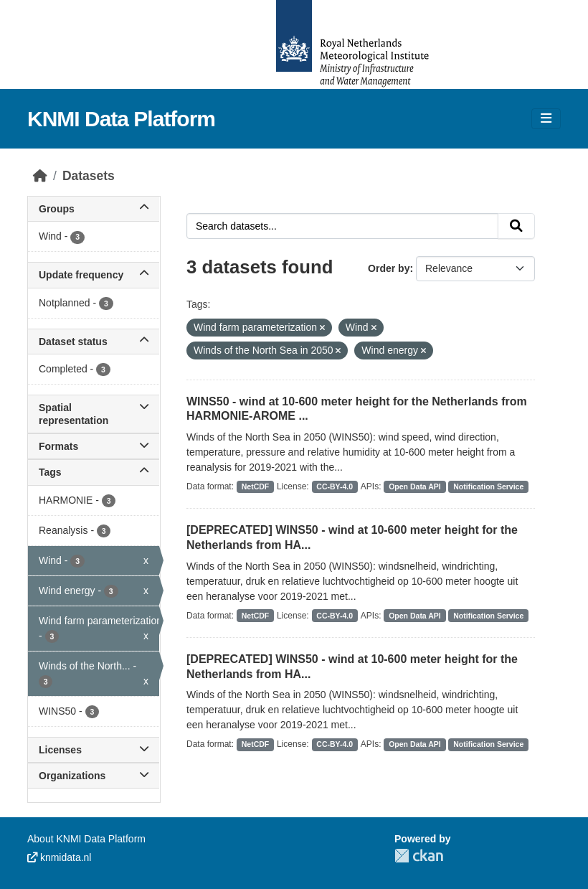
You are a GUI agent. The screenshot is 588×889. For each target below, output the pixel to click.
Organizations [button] (94, 776)
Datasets (89, 176)
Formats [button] (94, 446)
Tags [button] (94, 472)
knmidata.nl (59, 857)
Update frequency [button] (94, 275)
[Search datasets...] (342, 226)
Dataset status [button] (94, 342)
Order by (389, 268)
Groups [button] (94, 209)
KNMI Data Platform (121, 119)
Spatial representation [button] (94, 414)
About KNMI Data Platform (86, 839)
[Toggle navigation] (546, 119)
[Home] (40, 176)
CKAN (419, 856)
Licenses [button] (94, 750)
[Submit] (516, 226)
